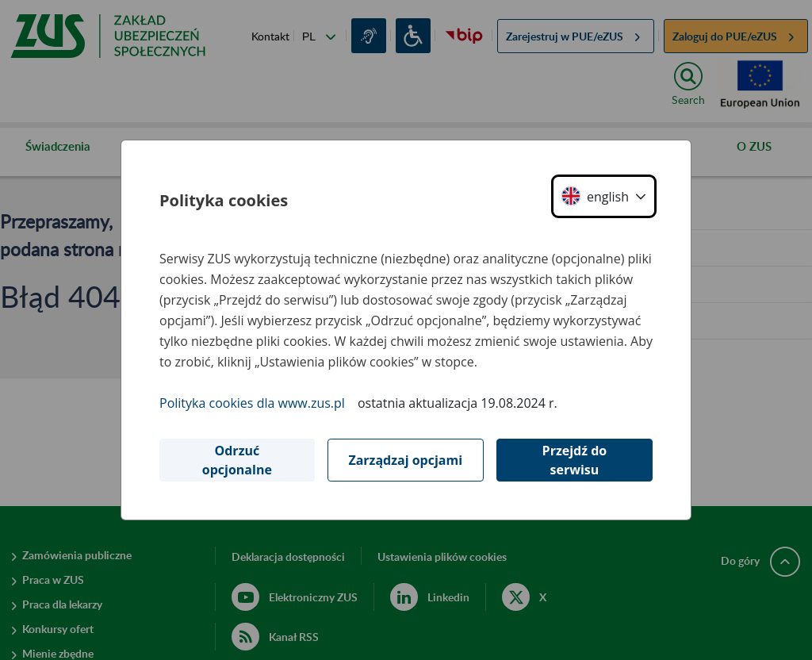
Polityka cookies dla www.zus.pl (252, 403)
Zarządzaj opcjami (405, 460)
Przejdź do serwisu (575, 460)
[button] (604, 196)
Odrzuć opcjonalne (237, 460)
